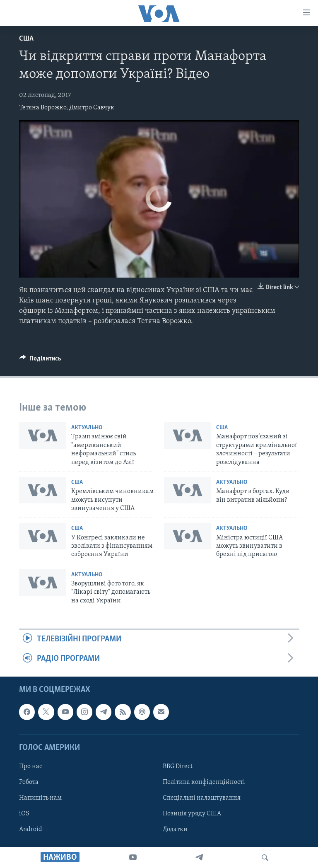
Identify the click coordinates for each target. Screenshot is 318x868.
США (26, 39)
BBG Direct (178, 766)
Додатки (175, 829)
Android (31, 829)
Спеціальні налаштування (202, 798)
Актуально (87, 428)
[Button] (40, 360)
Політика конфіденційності (204, 782)
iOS (24, 814)
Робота (29, 782)
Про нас (31, 766)
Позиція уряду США (192, 814)
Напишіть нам (40, 798)
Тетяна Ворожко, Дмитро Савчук (67, 108)
